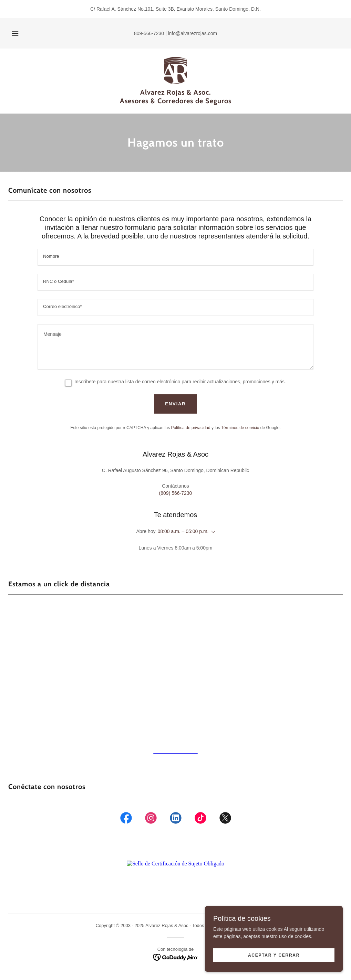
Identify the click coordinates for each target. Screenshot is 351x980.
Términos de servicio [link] (240, 428)
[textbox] (175, 257)
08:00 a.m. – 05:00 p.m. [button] (183, 531)
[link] (175, 71)
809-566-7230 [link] (149, 33)
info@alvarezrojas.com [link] (193, 33)
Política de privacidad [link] (191, 428)
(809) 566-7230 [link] (176, 493)
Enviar (175, 404)
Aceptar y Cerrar (274, 955)
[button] (23, 33)
